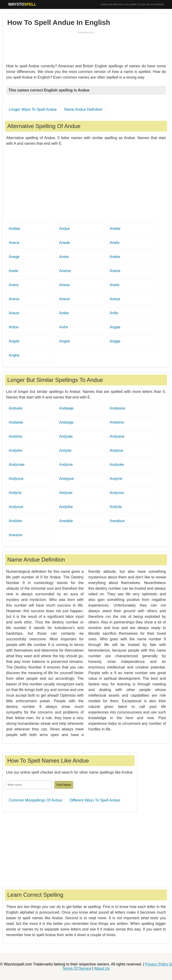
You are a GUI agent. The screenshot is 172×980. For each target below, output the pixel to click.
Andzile (116, 507)
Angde (14, 341)
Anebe (115, 229)
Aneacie (15, 535)
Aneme (65, 271)
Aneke (115, 257)
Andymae (17, 465)
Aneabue (117, 521)
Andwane (117, 408)
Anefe (115, 243)
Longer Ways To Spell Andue (33, 109)
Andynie (66, 465)
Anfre (64, 327)
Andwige (66, 422)
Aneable (66, 521)
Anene (115, 271)
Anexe (64, 299)
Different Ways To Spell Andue (95, 800)
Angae (115, 327)
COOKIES (159, 4)
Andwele (16, 422)
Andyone (16, 479)
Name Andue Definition (84, 109)
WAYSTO (22, 4)
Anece (14, 243)
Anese (64, 285)
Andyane (117, 436)
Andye (64, 229)
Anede (65, 243)
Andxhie (15, 436)
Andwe (14, 229)
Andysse (117, 493)
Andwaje (66, 408)
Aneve (14, 299)
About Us (102, 968)
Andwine (117, 422)
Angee (65, 341)
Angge (115, 341)
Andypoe (67, 479)
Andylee (15, 450)
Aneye (115, 299)
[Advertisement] (86, 46)
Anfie (114, 313)
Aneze (14, 313)
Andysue (16, 507)
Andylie (65, 450)
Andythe (66, 507)
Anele (13, 271)
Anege (14, 257)
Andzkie (15, 521)
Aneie (64, 257)
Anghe (14, 355)
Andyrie (116, 479)
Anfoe (14, 327)
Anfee (64, 313)
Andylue (116, 450)
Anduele (16, 408)
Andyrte (15, 493)
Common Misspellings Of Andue (35, 800)
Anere (14, 285)
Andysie (66, 493)
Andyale (66, 436)
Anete (115, 285)
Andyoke (117, 465)
